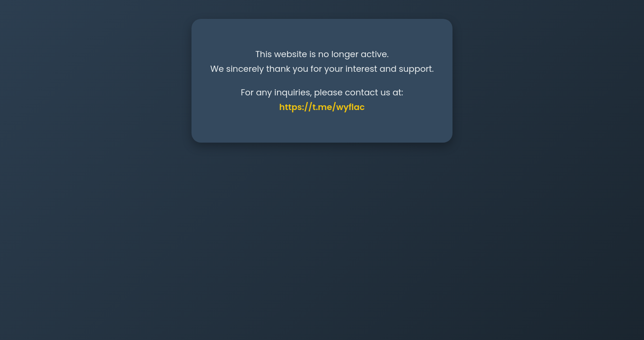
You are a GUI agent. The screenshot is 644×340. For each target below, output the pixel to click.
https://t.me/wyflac (322, 107)
